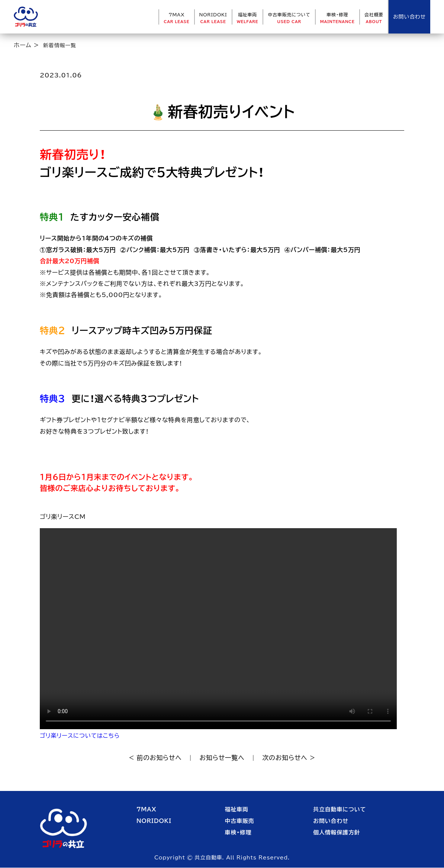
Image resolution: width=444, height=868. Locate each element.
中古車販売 (240, 822)
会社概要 (374, 18)
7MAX (176, 18)
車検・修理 (337, 18)
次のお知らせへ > (292, 758)
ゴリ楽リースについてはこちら (81, 735)
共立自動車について (340, 810)
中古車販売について (289, 18)
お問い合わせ (331, 822)
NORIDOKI (213, 18)
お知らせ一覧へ (222, 758)
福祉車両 (248, 18)
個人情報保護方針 (337, 833)
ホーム (23, 45)
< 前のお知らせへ (152, 758)
